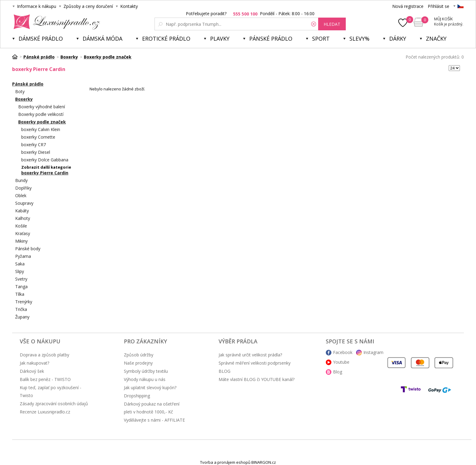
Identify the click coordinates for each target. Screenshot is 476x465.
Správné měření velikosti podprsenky (255, 363)
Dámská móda (102, 39)
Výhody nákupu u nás (145, 379)
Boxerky (24, 99)
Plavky (220, 39)
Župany (22, 317)
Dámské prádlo (41, 39)
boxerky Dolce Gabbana (45, 160)
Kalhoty (23, 218)
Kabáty (22, 211)
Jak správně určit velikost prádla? (250, 355)
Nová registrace (408, 6)
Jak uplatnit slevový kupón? (150, 387)
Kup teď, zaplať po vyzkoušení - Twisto (51, 391)
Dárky (398, 39)
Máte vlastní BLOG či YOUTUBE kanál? (257, 379)
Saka (20, 264)
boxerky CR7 (34, 145)
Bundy (21, 180)
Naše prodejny (138, 363)
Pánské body (28, 249)
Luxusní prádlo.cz (55, 22)
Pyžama (23, 256)
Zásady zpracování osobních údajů (54, 404)
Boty (20, 91)
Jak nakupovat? (34, 363)
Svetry (21, 279)
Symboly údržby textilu (146, 371)
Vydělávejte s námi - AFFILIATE (154, 420)
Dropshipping (137, 396)
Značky (436, 39)
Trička (21, 309)
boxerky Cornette (38, 137)
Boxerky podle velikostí (41, 114)
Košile (21, 226)
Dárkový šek (32, 371)
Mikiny (21, 241)
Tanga (21, 286)
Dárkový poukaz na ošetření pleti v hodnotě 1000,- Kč (152, 408)
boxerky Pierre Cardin (45, 173)
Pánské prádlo (271, 39)
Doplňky (23, 188)
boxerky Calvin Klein (41, 129)
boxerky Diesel (36, 152)
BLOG (224, 371)
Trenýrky (24, 302)
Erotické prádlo (166, 39)
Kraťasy (23, 233)
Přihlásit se (439, 6)
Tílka (20, 294)
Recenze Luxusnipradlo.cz (45, 412)
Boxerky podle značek (42, 122)
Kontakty (129, 6)
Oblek (21, 195)
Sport (321, 39)
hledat (332, 24)
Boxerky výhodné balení (42, 107)
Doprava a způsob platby (44, 355)
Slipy (20, 271)
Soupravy (24, 203)
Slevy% (359, 39)
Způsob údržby (139, 355)
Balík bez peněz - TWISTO (45, 379)
